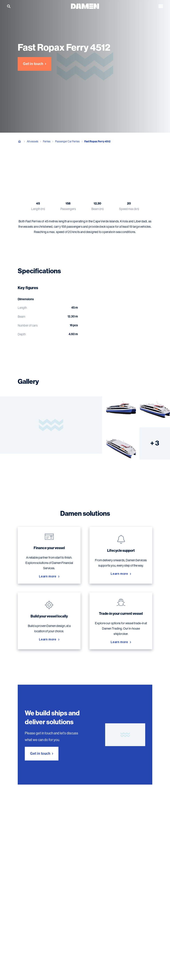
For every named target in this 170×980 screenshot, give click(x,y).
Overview (24, 163)
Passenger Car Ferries (67, 141)
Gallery (75, 163)
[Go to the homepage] (85, 6)
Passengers (68, 209)
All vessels (33, 141)
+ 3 (155, 443)
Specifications (50, 163)
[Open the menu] (161, 6)
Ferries (47, 141)
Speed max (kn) (129, 209)
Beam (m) (98, 209)
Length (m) (38, 209)
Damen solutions (101, 163)
